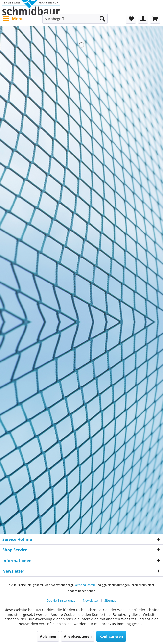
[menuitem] (13, 19)
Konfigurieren (111, 636)
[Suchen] (102, 19)
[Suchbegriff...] (75, 19)
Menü (13, 18)
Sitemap (110, 600)
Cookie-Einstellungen (62, 600)
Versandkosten (85, 585)
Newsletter (91, 600)
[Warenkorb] (155, 19)
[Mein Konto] (143, 19)
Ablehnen (48, 636)
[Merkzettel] (131, 19)
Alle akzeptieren (78, 636)
